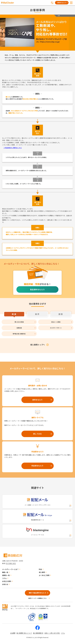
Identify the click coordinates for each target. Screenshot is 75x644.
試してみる (37, 434)
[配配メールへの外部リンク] (37, 501)
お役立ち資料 (7, 581)
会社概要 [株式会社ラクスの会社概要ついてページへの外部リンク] (13, 633)
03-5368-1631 (11, 563)
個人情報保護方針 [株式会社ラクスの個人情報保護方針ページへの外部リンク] (38, 633)
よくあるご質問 (44, 575)
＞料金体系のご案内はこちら (13, 148)
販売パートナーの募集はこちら (37, 598)
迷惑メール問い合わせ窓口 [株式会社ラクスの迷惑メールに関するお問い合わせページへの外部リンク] (52, 633)
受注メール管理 (56, 322)
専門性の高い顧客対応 (19, 334)
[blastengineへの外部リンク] (37, 531)
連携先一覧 (6, 575)
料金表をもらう (37, 466)
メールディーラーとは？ (10, 569)
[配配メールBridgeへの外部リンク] (37, 516)
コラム (4, 578)
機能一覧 (5, 572)
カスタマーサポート (56, 328)
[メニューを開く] (71, 3)
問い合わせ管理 (19, 322)
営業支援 (19, 328)
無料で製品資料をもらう (38, 593)
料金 (40, 569)
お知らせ (5, 584)
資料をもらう (62, 3)
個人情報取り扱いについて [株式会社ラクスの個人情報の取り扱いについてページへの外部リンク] (24, 633)
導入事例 (42, 572)
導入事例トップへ (38, 345)
